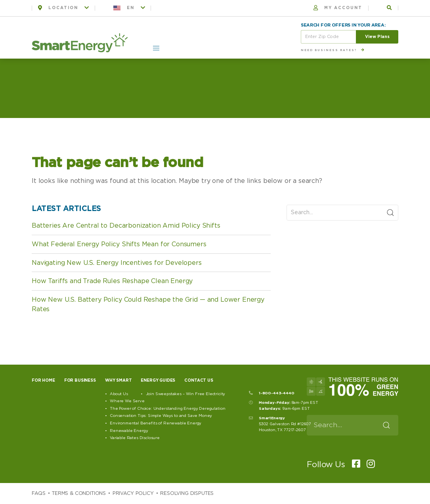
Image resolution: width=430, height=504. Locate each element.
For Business (80, 380)
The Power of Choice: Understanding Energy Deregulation (167, 409)
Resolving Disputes (187, 493)
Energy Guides (158, 380)
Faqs (38, 493)
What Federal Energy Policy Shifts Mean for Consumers (119, 244)
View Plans (377, 37)
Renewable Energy (129, 431)
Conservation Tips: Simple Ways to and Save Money (161, 416)
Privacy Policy (133, 493)
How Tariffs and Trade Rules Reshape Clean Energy (112, 281)
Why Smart (118, 380)
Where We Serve (127, 401)
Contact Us (199, 380)
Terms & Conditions (79, 493)
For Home (43, 380)
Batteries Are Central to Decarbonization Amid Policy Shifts (126, 226)
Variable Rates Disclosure (135, 438)
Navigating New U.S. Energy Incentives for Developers (117, 263)
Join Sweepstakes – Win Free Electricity (186, 394)
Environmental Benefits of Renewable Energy (156, 423)
